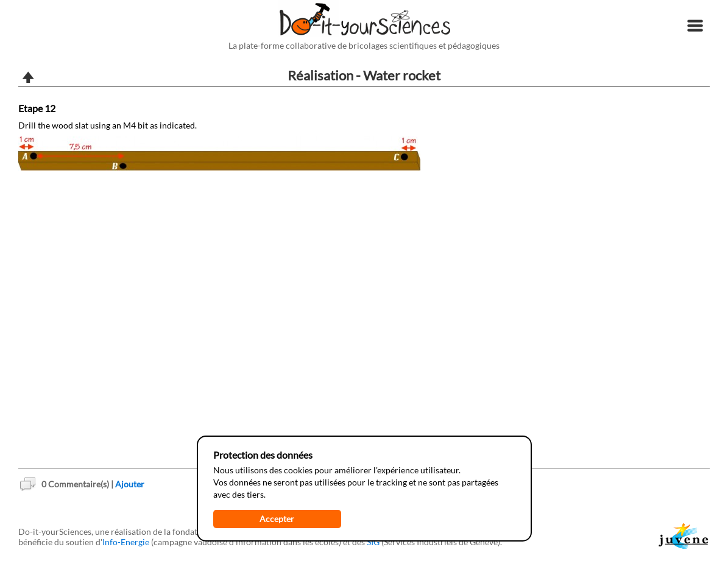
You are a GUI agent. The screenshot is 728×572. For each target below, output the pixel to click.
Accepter (277, 519)
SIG (373, 542)
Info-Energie (126, 542)
